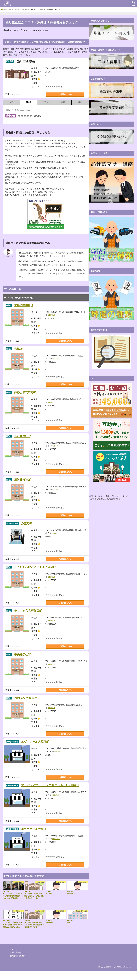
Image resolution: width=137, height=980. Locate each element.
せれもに (113, 976)
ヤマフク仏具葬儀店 (29, 613)
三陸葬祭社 (23, 481)
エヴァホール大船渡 (36, 745)
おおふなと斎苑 (26, 701)
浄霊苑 (26, 525)
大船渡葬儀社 (24, 305)
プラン (46, 102)
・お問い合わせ (15, 962)
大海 (18, 349)
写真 (63, 102)
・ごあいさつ (14, 959)
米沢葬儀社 (23, 437)
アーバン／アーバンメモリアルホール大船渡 (54, 790)
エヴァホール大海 (34, 838)
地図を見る (52, 315)
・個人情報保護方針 (17, 965)
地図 (80, 102)
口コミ (29, 102)
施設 (12, 102)
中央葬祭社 (23, 657)
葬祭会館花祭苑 (26, 393)
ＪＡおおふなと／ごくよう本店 (37, 569)
